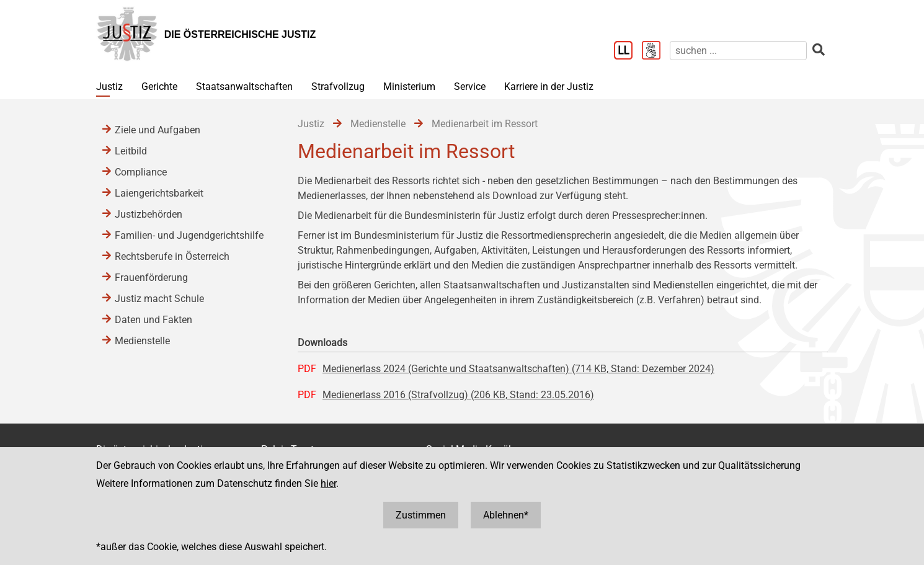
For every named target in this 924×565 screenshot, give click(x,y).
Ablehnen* (506, 515)
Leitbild (131, 151)
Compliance (141, 172)
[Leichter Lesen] (628, 51)
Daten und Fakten (153, 320)
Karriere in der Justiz (549, 87)
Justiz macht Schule (159, 299)
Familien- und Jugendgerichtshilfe (189, 235)
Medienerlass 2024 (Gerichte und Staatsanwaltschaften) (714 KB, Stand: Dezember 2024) (518, 369)
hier (328, 483)
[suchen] (738, 51)
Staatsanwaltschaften (244, 87)
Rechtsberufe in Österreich (172, 256)
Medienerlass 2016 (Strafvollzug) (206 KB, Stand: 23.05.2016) (458, 395)
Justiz (109, 87)
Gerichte (159, 87)
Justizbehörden (149, 214)
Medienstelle (142, 341)
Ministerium (409, 87)
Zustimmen (421, 515)
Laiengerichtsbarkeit (159, 193)
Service (470, 87)
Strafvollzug (338, 87)
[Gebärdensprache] (656, 51)
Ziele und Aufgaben (158, 130)
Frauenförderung (151, 278)
